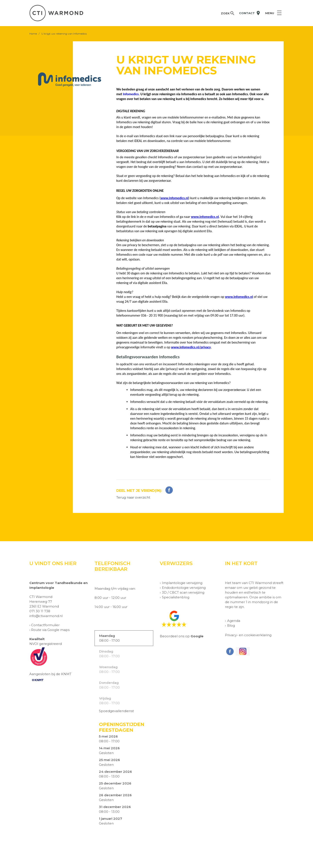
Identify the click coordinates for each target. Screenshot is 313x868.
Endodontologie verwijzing (184, 588)
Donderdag (109, 683)
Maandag (107, 636)
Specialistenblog (176, 597)
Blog (231, 625)
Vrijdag (105, 698)
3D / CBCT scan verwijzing (183, 592)
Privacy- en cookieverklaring (248, 635)
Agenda (234, 621)
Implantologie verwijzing (182, 583)
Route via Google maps (50, 630)
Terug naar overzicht (133, 497)
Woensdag (108, 667)
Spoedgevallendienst (116, 711)
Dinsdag (106, 651)
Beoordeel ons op (182, 636)
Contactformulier (45, 625)
